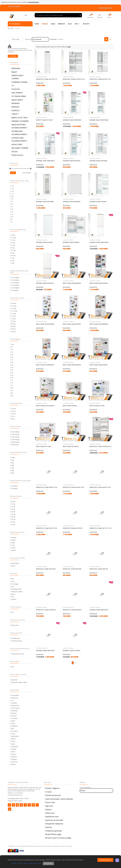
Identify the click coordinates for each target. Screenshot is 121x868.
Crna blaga (15, 584)
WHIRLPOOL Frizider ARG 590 (99, 569)
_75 (13, 194)
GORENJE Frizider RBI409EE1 (72, 202)
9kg (13, 473)
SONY (13, 734)
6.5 (12, 217)
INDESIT (14, 713)
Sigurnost (49, 806)
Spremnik (14, 680)
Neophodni (14, 863)
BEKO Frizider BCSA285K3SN (45, 365)
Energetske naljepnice (54, 824)
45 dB (13, 514)
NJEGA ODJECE (17, 100)
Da (12, 612)
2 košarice (15, 486)
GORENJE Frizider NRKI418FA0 (99, 242)
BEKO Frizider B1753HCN (71, 446)
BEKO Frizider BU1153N (43, 446)
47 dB (13, 519)
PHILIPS (14, 716)
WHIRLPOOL (15, 706)
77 (12, 385)
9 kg (13, 263)
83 (12, 388)
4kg (13, 460)
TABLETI (15, 114)
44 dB (13, 512)
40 (12, 357)
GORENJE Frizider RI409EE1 (71, 242)
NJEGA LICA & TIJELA (20, 118)
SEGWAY (14, 759)
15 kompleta (15, 285)
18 (12, 209)
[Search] (29, 15)
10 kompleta (15, 278)
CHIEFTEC (15, 762)
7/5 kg (13, 319)
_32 (13, 189)
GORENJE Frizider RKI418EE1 (72, 161)
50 (12, 367)
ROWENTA (15, 747)
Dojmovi (49, 827)
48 (12, 365)
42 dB (13, 507)
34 (12, 214)
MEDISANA (16, 68)
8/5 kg (13, 324)
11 (12, 201)
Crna (13, 581)
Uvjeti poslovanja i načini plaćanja (59, 799)
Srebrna (14, 599)
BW (13, 729)
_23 (13, 186)
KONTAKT (86, 24)
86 (12, 393)
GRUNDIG (15, 726)
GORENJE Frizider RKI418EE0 (98, 161)
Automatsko (15, 563)
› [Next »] (77, 663)
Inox (13, 587)
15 (12, 207)
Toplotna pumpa (17, 641)
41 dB (13, 504)
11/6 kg (14, 308)
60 (12, 375)
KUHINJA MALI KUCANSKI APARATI (19, 133)
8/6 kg (13, 326)
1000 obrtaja (15, 432)
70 (12, 380)
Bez (13, 579)
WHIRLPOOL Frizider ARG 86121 (46, 610)
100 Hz (14, 409)
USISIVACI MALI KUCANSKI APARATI (19, 139)
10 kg (13, 235)
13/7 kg (14, 314)
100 (13, 344)
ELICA (13, 723)
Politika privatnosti (53, 795)
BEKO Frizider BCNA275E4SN (99, 283)
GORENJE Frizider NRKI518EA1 (72, 120)
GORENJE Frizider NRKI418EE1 (45, 161)
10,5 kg (14, 237)
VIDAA (13, 548)
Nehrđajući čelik (16, 589)
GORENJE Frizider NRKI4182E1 (45, 651)
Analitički (20, 863)
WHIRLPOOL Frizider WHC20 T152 (100, 79)
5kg (13, 463)
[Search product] (80, 15)
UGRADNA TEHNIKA (41, 77)
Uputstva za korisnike (54, 820)
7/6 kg (13, 321)
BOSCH (14, 754)
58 (12, 373)
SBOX (13, 744)
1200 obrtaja (15, 434)
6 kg (13, 253)
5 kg (13, 248)
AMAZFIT (14, 757)
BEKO (13, 721)
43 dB (13, 509)
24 (12, 350)
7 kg (13, 258)
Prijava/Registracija (105, 8)
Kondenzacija (16, 638)
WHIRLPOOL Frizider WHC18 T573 (100, 487)
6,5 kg (13, 255)
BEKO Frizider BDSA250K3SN (72, 365)
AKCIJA (53, 24)
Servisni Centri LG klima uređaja (58, 838)
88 (12, 396)
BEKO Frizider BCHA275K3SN (45, 324)
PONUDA (45, 24)
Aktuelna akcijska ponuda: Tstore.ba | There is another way (53, 47)
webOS (14, 550)
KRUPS (14, 739)
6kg (13, 465)
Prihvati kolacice (105, 860)
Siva (13, 597)
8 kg (13, 261)
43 (12, 362)
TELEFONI (16, 89)
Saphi (13, 543)
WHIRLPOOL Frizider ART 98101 (73, 528)
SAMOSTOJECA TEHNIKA (17, 77)
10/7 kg (14, 306)
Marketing (26, 863)
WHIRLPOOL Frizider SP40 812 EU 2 (74, 79)
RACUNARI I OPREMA (20, 148)
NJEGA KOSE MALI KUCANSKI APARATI (19, 126)
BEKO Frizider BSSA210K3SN (98, 365)
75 (12, 383)
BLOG (70, 24)
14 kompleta (15, 283)
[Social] (9, 805)
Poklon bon (50, 813)
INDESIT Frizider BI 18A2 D (44, 120)
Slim (13, 667)
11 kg (13, 240)
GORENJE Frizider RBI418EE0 (45, 202)
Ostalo (14, 540)
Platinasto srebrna (17, 592)
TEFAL (14, 741)
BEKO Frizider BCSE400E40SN (99, 324)
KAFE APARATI (17, 93)
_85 (13, 196)
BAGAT (14, 72)
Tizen (13, 545)
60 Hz (13, 419)
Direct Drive (15, 625)
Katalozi (48, 810)
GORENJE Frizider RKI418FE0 (45, 283)
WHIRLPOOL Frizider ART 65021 (46, 569)
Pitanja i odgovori (52, 788)
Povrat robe (50, 802)
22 (12, 347)
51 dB (13, 525)
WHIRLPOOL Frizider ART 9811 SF (47, 79)
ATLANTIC (15, 731)
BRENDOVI (62, 24)
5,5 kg (13, 250)
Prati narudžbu (14, 6)
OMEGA (14, 749)
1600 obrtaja (15, 442)
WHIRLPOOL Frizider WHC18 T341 (47, 528)
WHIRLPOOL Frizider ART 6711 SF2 (100, 528)
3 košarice (15, 489)
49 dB (13, 522)
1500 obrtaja (15, 439)
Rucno (13, 566)
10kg (13, 458)
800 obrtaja (15, 445)
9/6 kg (13, 329)
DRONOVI (15, 107)
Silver (13, 594)
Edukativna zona (52, 817)
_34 (13, 191)
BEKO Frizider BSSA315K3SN (72, 324)
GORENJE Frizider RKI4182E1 (72, 651)
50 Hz (13, 416)
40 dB (13, 501)
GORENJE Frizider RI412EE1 (44, 242)
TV (13, 86)
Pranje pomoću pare (18, 654)
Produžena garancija (53, 831)
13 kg (13, 245)
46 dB (13, 517)
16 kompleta (15, 288)
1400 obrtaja (15, 437)
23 (12, 212)
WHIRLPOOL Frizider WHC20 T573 (47, 487)
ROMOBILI (16, 103)
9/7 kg (13, 331)
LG (12, 700)
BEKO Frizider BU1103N (97, 406)
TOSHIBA (14, 718)
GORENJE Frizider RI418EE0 (98, 202)
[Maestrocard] (16, 851)
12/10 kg (14, 311)
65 (12, 378)
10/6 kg (14, 303)
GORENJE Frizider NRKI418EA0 (99, 120)
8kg (13, 470)
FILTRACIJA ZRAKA (19, 96)
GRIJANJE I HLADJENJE (20, 121)
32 (12, 355)
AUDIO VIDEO (17, 144)
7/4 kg (13, 316)
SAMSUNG (15, 698)
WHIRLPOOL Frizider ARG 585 (72, 569)
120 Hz (14, 411)
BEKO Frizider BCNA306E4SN (72, 283)
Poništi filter (13, 56)
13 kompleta (15, 280)
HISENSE (14, 703)
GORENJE (14, 711)
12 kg (13, 243)
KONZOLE (16, 110)
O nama (48, 792)
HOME (37, 24)
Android (14, 538)
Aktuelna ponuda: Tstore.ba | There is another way (20, 2)
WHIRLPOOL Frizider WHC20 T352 (73, 487)
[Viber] (117, 860)
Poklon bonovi (17, 155)
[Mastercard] (10, 851)
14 (12, 204)
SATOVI (15, 152)
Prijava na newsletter (85, 787)
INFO (77, 24)
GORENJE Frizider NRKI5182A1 (99, 610)
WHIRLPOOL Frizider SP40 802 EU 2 (101, 446)
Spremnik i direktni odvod (19, 682)
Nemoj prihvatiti (48, 863)
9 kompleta (15, 290)
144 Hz (14, 414)
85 (12, 390)
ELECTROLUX (16, 708)
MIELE (13, 752)
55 (12, 370)
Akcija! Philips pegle (53, 834)
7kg (13, 468)
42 (12, 360)
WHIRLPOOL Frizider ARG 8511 (72, 610)
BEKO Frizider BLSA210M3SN (45, 406)
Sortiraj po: (28, 39)
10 (12, 199)
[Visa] (21, 851)
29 (12, 352)
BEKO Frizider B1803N (70, 406)
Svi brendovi (15, 695)
